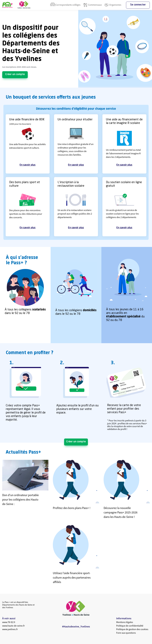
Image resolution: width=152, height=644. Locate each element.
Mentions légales (125, 622)
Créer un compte (15, 74)
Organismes (113, 5)
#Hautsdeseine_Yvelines (76, 626)
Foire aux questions (126, 633)
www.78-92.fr (9, 622)
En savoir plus (28, 165)
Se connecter (138, 5)
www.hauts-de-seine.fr (14, 626)
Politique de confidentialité (130, 626)
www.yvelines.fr (10, 629)
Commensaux (92, 5)
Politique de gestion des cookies (132, 629)
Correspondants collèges (65, 5)
